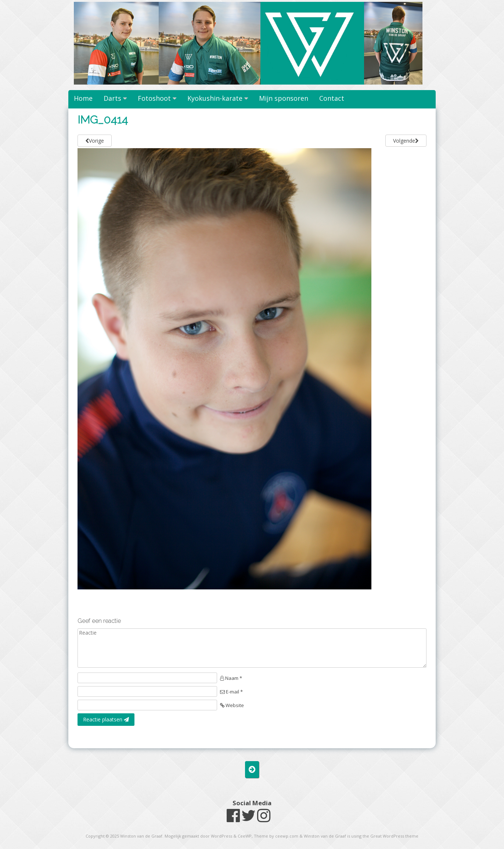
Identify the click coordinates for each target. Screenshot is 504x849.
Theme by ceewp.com (276, 836)
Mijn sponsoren (284, 98)
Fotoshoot (154, 98)
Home (83, 98)
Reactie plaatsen (106, 719)
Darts (112, 98)
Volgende (406, 141)
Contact (332, 98)
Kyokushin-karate (215, 98)
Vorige (95, 141)
